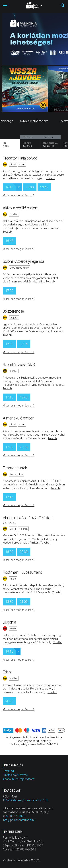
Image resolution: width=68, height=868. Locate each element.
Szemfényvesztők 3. (19, 364)
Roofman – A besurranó (22, 572)
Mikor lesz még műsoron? (19, 195)
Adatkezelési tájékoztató (19, 779)
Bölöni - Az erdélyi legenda (23, 261)
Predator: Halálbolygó (20, 158)
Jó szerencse (13, 311)
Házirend (8, 771)
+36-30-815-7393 (14, 816)
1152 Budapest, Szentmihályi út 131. (26, 800)
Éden (7, 672)
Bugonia (9, 622)
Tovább (51, 178)
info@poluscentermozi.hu (19, 820)
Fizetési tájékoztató (15, 775)
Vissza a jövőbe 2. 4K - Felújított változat (28, 520)
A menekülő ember (18, 418)
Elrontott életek (15, 468)
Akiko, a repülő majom (21, 208)
